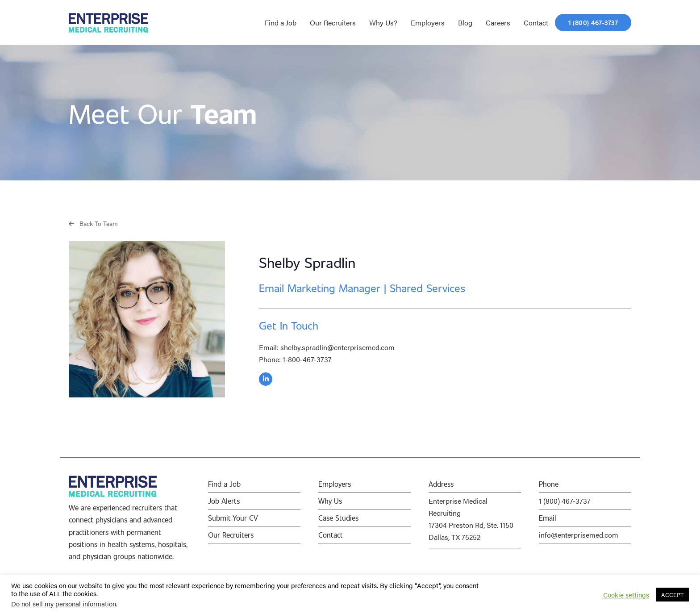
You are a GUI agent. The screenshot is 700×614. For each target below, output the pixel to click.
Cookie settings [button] (626, 595)
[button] (93, 223)
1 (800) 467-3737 (565, 501)
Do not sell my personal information (64, 604)
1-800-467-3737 (307, 359)
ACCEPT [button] (672, 595)
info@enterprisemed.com (579, 535)
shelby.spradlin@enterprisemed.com (337, 347)
